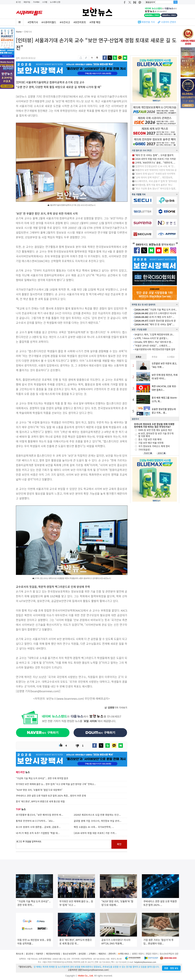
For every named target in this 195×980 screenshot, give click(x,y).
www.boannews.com (70, 699)
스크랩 (45, 2)
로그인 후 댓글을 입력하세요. (64, 844)
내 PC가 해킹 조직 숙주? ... (154, 317)
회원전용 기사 (148, 22)
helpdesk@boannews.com (145, 962)
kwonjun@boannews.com (95, 970)
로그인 (18, 2)
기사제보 (36, 2)
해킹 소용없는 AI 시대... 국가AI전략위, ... (94, 827)
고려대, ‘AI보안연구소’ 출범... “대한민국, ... (155, 163)
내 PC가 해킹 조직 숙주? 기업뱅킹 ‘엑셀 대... (38, 833)
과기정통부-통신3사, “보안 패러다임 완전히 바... (40, 815)
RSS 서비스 (125, 954)
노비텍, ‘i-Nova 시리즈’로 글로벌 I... (151, 338)
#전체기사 (33, 22)
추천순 (155, 357)
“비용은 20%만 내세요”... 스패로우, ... (152, 346)
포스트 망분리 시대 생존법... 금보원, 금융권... (38, 827)
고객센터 (92, 954)
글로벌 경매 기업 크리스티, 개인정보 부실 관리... (98, 821)
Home (19, 32)
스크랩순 (171, 357)
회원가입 (27, 2)
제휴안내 (102, 954)
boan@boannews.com (45, 691)
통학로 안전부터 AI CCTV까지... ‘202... (35, 821)
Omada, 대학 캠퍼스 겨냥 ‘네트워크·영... (154, 342)
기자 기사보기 (116, 708)
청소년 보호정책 (69, 954)
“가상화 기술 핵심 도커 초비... (156, 310)
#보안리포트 (80, 22)
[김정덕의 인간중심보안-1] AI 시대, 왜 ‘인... (155, 166)
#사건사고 (65, 22)
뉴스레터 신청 (55, 2)
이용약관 (39, 954)
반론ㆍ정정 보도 (171, 968)
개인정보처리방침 (53, 954)
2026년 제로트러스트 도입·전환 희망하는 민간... (97, 815)
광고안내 (29, 954)
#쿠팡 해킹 (95, 22)
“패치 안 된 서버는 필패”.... (154, 324)
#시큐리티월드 (49, 22)
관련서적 (112, 954)
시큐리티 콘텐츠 (169, 22)
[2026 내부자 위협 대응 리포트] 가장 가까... (95, 833)
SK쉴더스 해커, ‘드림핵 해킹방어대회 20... (154, 334)
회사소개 (19, 954)
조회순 (139, 357)
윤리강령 (82, 954)
